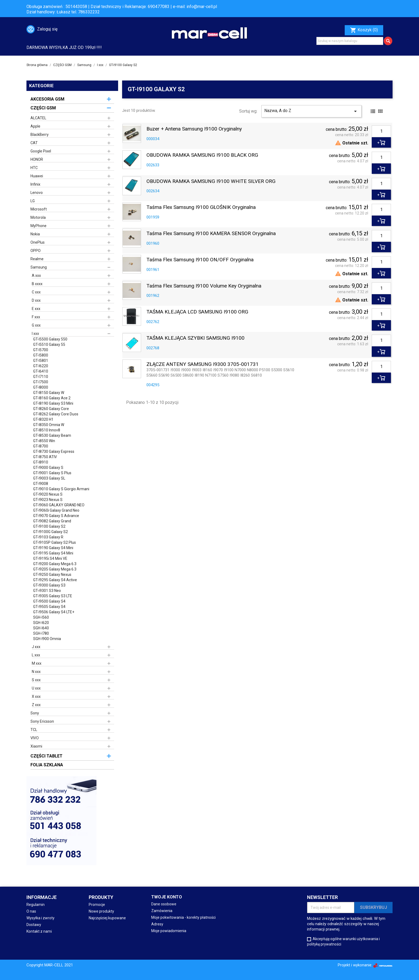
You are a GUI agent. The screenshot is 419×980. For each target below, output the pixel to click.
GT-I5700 (41, 350)
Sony (35, 713)
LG (33, 201)
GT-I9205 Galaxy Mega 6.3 (55, 569)
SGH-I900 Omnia (47, 639)
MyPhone (38, 226)
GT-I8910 (41, 462)
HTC (34, 168)
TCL (34, 730)
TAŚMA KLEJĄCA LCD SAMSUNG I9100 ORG (197, 312)
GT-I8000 (41, 387)
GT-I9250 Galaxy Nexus (52, 575)
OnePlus (38, 242)
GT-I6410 (41, 371)
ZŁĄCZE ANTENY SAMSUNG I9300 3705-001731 (203, 364)
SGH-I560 (41, 617)
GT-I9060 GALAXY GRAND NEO (59, 505)
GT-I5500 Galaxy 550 (50, 339)
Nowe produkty (101, 911)
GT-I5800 (41, 355)
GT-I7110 (41, 377)
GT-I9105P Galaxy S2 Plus (55, 542)
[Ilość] (381, 131)
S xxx (36, 680)
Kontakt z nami (39, 931)
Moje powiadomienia (169, 931)
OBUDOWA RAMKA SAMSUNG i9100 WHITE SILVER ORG (211, 181)
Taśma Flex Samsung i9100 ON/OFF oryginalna (200, 260)
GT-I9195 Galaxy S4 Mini (53, 553)
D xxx (36, 300)
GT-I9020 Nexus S (48, 494)
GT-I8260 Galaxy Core (51, 409)
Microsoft (39, 209)
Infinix (35, 184)
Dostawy (34, 925)
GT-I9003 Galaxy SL (49, 478)
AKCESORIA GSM (47, 99)
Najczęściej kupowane (107, 918)
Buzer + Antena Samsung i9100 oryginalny (194, 129)
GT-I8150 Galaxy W (49, 393)
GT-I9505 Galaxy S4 (49, 607)
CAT (34, 143)
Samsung (39, 267)
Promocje (97, 905)
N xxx (36, 672)
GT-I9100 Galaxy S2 (49, 526)
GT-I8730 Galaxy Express (54, 451)
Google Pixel (41, 151)
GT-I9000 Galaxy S (48, 468)
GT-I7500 (41, 382)
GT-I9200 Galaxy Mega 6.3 (55, 564)
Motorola (38, 217)
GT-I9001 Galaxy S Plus (52, 473)
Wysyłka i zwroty (40, 918)
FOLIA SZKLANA (47, 765)
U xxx (36, 688)
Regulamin (36, 905)
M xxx (37, 663)
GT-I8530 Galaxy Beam (52, 435)
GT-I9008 (41, 484)
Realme (37, 259)
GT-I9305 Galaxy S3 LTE (53, 596)
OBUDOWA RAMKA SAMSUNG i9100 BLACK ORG (202, 155)
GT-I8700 (41, 446)
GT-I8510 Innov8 (47, 430)
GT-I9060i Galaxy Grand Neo (56, 510)
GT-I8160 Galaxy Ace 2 (52, 398)
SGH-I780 (41, 633)
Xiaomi (36, 746)
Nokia (35, 234)
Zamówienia (162, 911)
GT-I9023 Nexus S (48, 500)
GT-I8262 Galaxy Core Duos (56, 414)
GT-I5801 (41, 361)
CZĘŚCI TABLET (46, 756)
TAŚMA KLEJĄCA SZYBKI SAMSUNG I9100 (195, 338)
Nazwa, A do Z (311, 111)
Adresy (157, 924)
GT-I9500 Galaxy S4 (49, 601)
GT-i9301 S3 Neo (47, 591)
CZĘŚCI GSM (43, 108)
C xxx (36, 292)
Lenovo (37, 193)
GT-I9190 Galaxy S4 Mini (53, 548)
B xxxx (37, 284)
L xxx (36, 655)
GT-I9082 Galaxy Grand (52, 521)
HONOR (37, 159)
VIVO (35, 738)
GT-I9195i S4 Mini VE (50, 558)
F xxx (36, 317)
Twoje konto (167, 897)
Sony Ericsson (42, 721)
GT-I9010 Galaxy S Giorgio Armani (61, 489)
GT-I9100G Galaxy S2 (51, 532)
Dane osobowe (164, 904)
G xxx (36, 325)
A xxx (36, 275)
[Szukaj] (350, 41)
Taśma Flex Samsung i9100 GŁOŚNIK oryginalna (201, 207)
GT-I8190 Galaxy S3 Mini (53, 403)
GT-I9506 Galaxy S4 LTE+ (54, 612)
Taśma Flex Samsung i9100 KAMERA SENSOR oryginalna (211, 234)
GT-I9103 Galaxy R (48, 537)
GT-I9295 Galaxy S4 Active (55, 580)
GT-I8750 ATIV (45, 457)
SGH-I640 (41, 628)
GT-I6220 (41, 366)
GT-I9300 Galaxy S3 (49, 585)
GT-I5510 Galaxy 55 (49, 344)
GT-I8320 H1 (43, 419)
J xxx (36, 647)
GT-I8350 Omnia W (49, 425)
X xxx (36, 696)
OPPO (36, 251)
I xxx (35, 334)
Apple (35, 126)
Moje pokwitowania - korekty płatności (183, 917)
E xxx (36, 309)
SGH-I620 (41, 623)
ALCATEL (38, 118)
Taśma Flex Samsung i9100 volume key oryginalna (204, 286)
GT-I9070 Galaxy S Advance (56, 516)
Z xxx (36, 705)
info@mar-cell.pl (202, 7)
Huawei (37, 176)
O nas (31, 911)
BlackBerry (40, 135)
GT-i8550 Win (44, 441)
